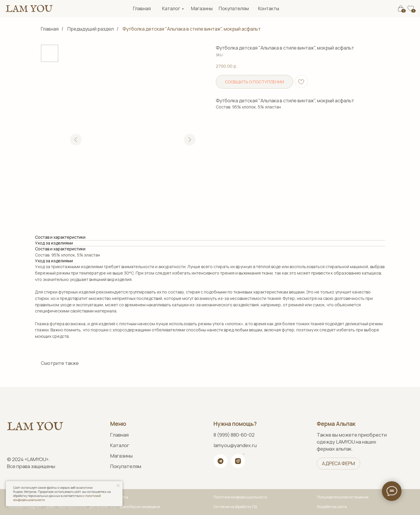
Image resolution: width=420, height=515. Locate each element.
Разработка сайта (332, 507)
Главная (142, 8)
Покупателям (234, 8)
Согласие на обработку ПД (235, 507)
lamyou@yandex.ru (235, 445)
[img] (29, 9)
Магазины (202, 8)
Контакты (269, 8)
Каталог (171, 8)
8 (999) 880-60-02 (234, 435)
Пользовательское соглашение (343, 497)
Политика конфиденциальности (240, 497)
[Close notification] (118, 486)
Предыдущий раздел (91, 29)
